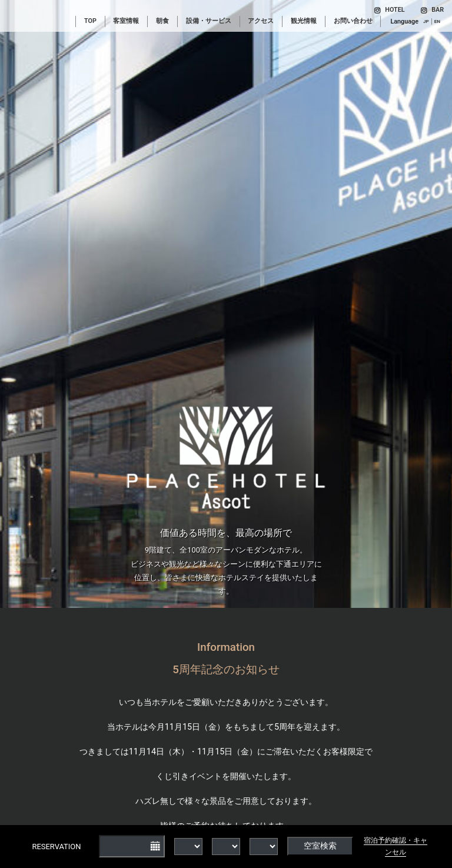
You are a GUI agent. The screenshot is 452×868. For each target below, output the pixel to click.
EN (437, 21)
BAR (432, 10)
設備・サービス (209, 21)
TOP (90, 21)
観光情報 (304, 21)
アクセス (261, 21)
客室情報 (126, 21)
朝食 (162, 21)
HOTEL (389, 10)
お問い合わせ (353, 21)
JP (426, 21)
